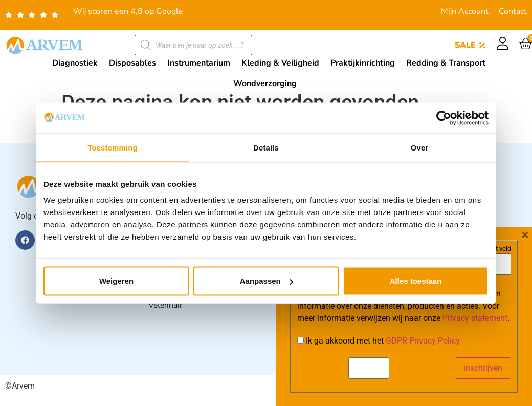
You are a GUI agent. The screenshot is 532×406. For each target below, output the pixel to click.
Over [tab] (420, 147)
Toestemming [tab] (113, 147)
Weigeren (116, 281)
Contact (513, 11)
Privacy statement (475, 383)
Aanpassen (267, 281)
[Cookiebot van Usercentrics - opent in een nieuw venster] (444, 118)
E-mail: (312, 313)
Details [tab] (266, 147)
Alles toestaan (416, 281)
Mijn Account (465, 11)
